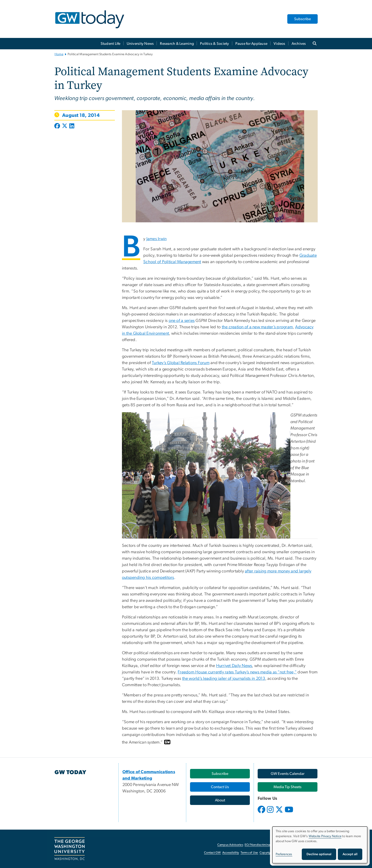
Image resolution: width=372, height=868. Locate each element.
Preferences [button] (284, 854)
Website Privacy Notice (325, 836)
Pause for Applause (251, 44)
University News (140, 44)
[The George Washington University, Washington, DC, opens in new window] (70, 849)
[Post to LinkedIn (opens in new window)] (72, 126)
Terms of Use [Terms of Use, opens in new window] (249, 853)
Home (59, 54)
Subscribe (302, 19)
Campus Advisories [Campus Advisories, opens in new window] (230, 845)
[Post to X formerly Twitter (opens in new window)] (65, 126)
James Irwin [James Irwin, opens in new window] (157, 239)
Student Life (111, 44)
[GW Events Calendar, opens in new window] (288, 774)
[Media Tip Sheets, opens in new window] (288, 787)
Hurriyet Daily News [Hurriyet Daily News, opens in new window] (234, 666)
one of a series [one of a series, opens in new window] (182, 321)
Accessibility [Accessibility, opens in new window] (231, 853)
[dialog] (320, 845)
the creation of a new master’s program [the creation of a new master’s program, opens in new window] (257, 327)
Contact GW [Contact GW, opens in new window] (212, 853)
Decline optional (319, 854)
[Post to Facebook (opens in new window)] (58, 126)
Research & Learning (177, 44)
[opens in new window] (262, 813)
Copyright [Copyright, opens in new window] (266, 853)
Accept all (350, 854)
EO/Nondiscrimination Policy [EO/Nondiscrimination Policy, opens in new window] (264, 845)
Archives (299, 44)
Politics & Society (215, 44)
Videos (279, 44)
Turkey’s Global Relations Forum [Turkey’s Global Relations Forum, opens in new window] (181, 363)
